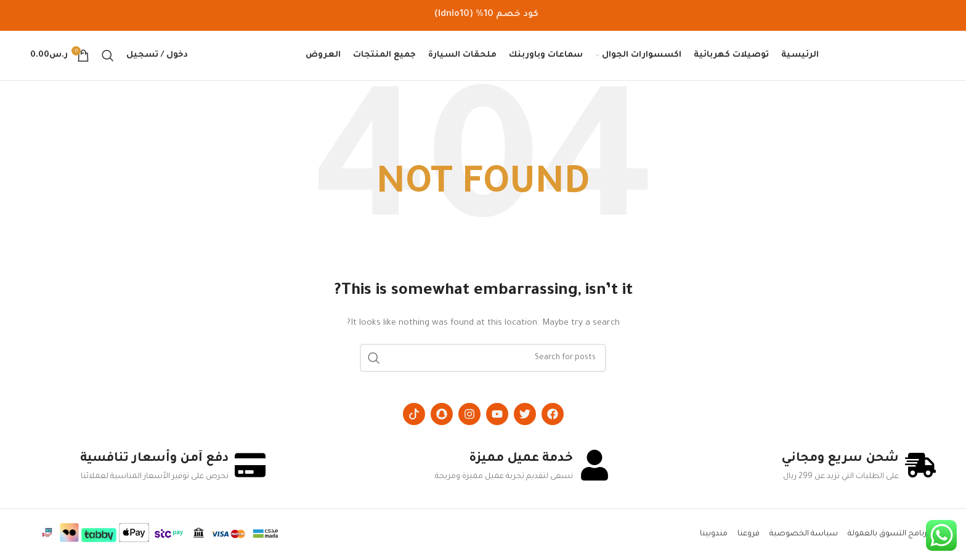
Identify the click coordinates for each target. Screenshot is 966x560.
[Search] (108, 55)
